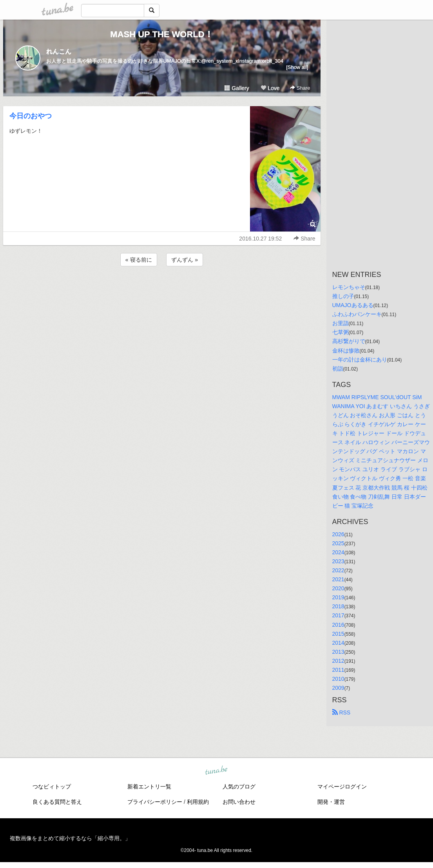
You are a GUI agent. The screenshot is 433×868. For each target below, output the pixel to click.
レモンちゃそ (349, 287)
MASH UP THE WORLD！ (161, 34)
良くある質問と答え (57, 802)
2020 (338, 588)
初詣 (338, 369)
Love (270, 88)
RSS (342, 712)
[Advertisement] (162, 289)
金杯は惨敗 (346, 351)
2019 (338, 597)
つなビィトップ (52, 787)
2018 (338, 606)
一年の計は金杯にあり (360, 360)
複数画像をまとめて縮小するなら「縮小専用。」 (70, 838)
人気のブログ (239, 787)
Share (300, 88)
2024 (338, 552)
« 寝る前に (139, 260)
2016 (338, 625)
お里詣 (341, 323)
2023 (338, 561)
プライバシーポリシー (155, 802)
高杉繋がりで (349, 341)
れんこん (59, 52)
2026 (338, 534)
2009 (338, 688)
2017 (338, 615)
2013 (338, 652)
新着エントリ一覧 (149, 787)
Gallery (237, 88)
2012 (338, 661)
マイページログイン (342, 787)
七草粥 (341, 332)
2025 (338, 543)
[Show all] (297, 67)
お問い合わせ (239, 802)
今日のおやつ (31, 116)
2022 (338, 570)
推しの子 (343, 296)
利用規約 (198, 802)
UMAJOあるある (353, 305)
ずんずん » (185, 260)
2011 (338, 670)
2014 (338, 643)
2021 (338, 579)
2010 (338, 679)
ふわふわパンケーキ (357, 314)
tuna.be (216, 771)
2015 (338, 634)
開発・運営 (331, 802)
